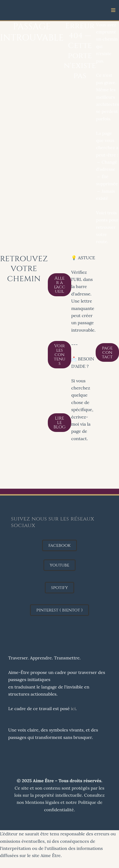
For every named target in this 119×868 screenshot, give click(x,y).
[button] (59, 545)
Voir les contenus (60, 355)
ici (73, 708)
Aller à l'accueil (59, 285)
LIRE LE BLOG (60, 423)
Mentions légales (42, 802)
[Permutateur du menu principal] (113, 10)
